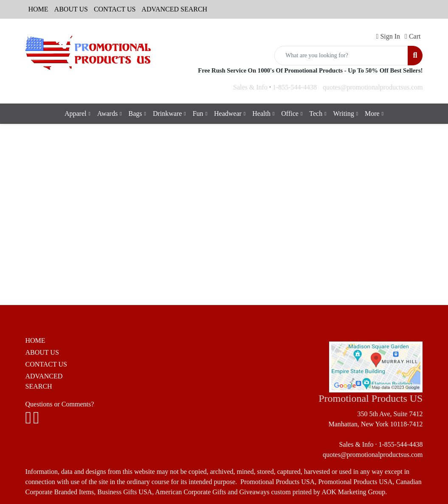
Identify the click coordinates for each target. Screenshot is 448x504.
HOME (38, 9)
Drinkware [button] (167, 113)
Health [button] (261, 113)
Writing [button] (344, 113)
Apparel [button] (76, 113)
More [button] (372, 113)
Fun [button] (198, 113)
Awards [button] (107, 113)
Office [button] (290, 113)
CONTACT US (115, 9)
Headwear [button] (228, 113)
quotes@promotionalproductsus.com (373, 87)
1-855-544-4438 (295, 87)
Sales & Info (250, 87)
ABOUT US (71, 9)
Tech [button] (316, 113)
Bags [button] (135, 113)
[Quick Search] (341, 56)
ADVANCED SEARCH (174, 9)
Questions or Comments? (60, 404)
